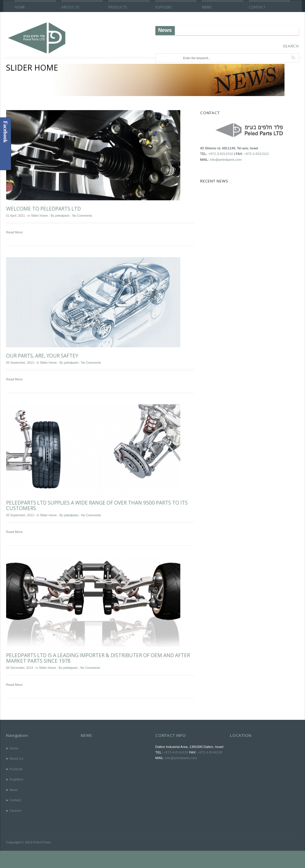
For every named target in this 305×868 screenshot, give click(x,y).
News (207, 7)
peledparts (62, 216)
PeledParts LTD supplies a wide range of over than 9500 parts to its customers (97, 505)
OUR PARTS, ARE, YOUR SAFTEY (42, 356)
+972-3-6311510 (221, 154)
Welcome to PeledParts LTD (43, 209)
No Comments (82, 216)
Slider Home (40, 216)
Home (20, 7)
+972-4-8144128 (210, 752)
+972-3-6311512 (257, 154)
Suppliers (163, 7)
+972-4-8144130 (176, 752)
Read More (14, 232)
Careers (15, 811)
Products (118, 7)
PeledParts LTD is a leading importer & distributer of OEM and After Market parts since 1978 (98, 658)
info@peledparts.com (226, 160)
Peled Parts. (43, 842)
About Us (70, 7)
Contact (257, 7)
